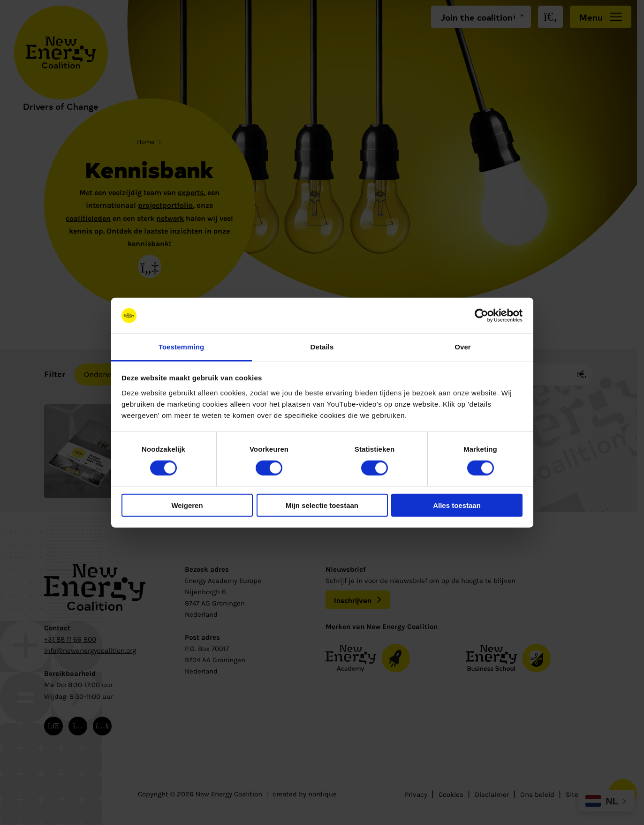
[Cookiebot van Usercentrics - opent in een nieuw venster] (481, 316)
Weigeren (187, 505)
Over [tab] (463, 347)
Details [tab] (322, 347)
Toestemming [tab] (182, 347)
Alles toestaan (457, 505)
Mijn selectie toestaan (322, 505)
